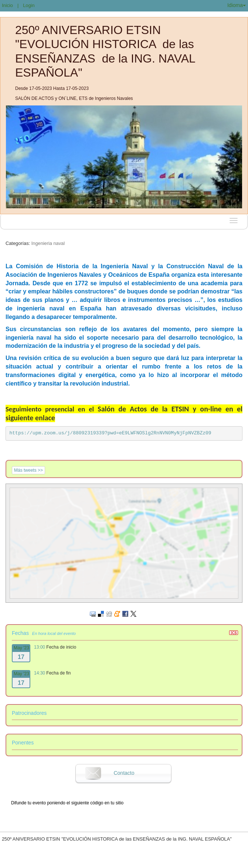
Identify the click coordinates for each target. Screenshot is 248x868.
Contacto (124, 773)
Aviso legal (47, 862)
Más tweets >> (28, 470)
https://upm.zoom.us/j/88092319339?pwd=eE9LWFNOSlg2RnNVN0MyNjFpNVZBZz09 (111, 433)
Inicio (7, 5)
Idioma (237, 5)
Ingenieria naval (48, 243)
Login (29, 5)
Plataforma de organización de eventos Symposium (128, 862)
